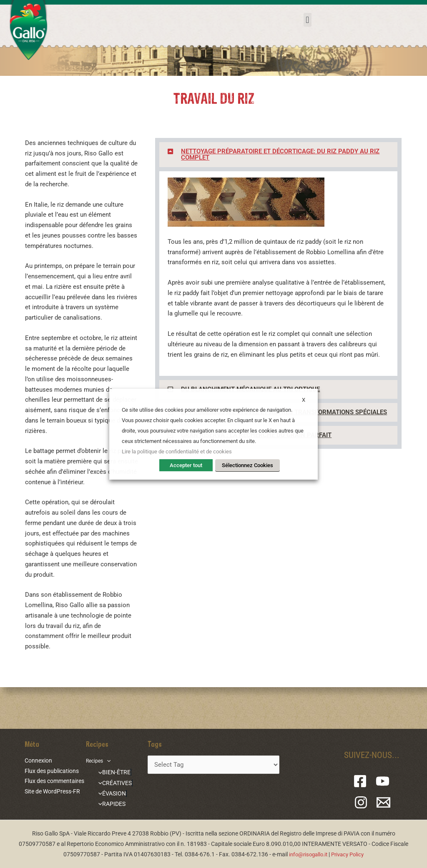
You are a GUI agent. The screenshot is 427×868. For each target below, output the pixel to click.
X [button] (304, 399)
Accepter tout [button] (186, 465)
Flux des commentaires (54, 781)
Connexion (38, 760)
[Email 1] (383, 802)
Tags (155, 744)
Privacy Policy (349, 854)
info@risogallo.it (306, 854)
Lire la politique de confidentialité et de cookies (177, 452)
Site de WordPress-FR (52, 791)
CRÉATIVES (113, 783)
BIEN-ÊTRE (112, 772)
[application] (110, 760)
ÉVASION (110, 793)
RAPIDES (110, 803)
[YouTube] (383, 781)
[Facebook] (360, 781)
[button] (308, 20)
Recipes (100, 760)
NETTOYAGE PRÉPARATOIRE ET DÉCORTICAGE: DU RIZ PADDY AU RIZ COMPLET (280, 154)
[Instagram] (361, 802)
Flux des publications (52, 771)
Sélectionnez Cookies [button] (247, 465)
